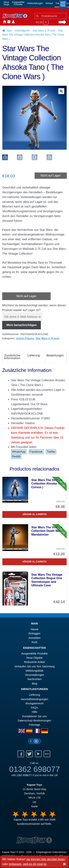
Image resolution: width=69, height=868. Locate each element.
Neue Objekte (35, 658)
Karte (34, 807)
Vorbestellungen (35, 3)
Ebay (47, 754)
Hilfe (34, 712)
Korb (34, 642)
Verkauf (49, 3)
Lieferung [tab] (34, 356)
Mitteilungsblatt (35, 671)
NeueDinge (6, 3)
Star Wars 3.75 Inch (44, 31)
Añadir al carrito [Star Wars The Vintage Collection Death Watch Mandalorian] (34, 562)
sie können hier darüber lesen (46, 859)
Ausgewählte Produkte (35, 654)
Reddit (16, 457)
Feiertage (34, 725)
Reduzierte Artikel (34, 662)
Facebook (36, 452)
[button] (61, 91)
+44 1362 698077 (22, 776)
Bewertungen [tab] (55, 356)
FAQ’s (34, 708)
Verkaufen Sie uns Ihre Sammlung (34, 667)
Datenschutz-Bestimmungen (34, 721)
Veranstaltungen (34, 675)
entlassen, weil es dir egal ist (28, 864)
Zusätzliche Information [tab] (12, 357)
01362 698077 (34, 770)
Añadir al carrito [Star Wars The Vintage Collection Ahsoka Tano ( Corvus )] (34, 515)
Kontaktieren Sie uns (8, 22)
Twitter (51, 452)
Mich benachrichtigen (22, 325)
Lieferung (34, 695)
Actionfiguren (22, 31)
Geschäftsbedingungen (34, 700)
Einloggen (34, 634)
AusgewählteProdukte (18, 3)
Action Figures (25, 339)
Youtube (38, 754)
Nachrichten (17, 22)
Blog (34, 684)
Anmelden (13, 22)
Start (9, 31)
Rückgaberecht (34, 704)
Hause (4, 22)
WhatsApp (19, 452)
